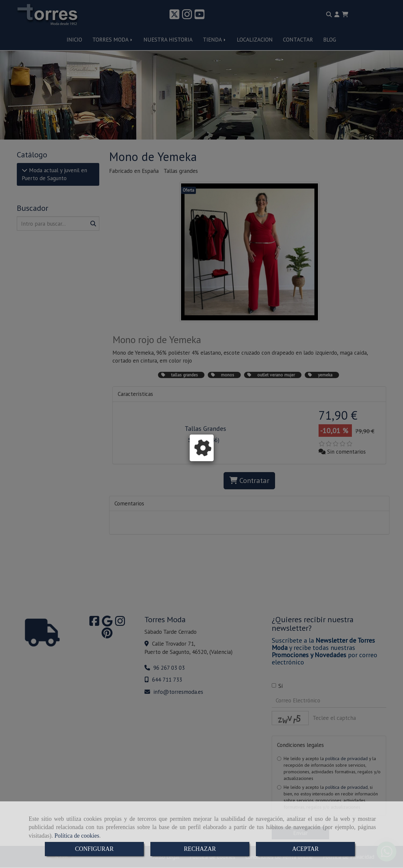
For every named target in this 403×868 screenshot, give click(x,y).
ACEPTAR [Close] (306, 849)
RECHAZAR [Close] (200, 849)
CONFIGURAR (94, 849)
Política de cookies (77, 836)
